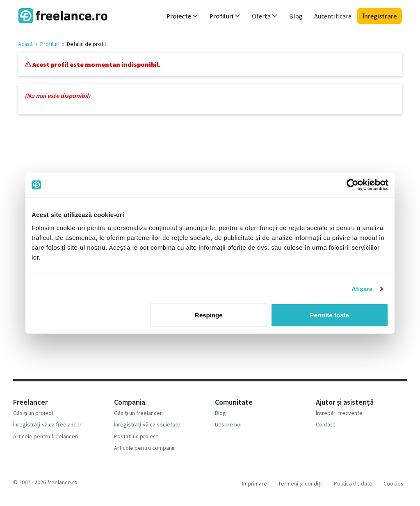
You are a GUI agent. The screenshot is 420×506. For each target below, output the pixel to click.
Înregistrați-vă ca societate (147, 424)
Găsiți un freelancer (138, 413)
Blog (296, 16)
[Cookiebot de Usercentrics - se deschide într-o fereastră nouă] (353, 185)
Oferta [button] (265, 16)
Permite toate (330, 315)
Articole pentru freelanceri (46, 436)
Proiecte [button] (182, 16)
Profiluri (50, 44)
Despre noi (228, 424)
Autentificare (333, 16)
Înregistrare (380, 16)
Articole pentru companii (144, 448)
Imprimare (255, 483)
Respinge (209, 315)
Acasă (25, 44)
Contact (325, 424)
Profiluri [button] (225, 16)
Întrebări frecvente (339, 413)
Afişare (362, 289)
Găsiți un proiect (33, 413)
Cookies (394, 483)
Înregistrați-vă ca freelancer (47, 424)
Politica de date (353, 483)
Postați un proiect (136, 436)
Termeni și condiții (300, 483)
